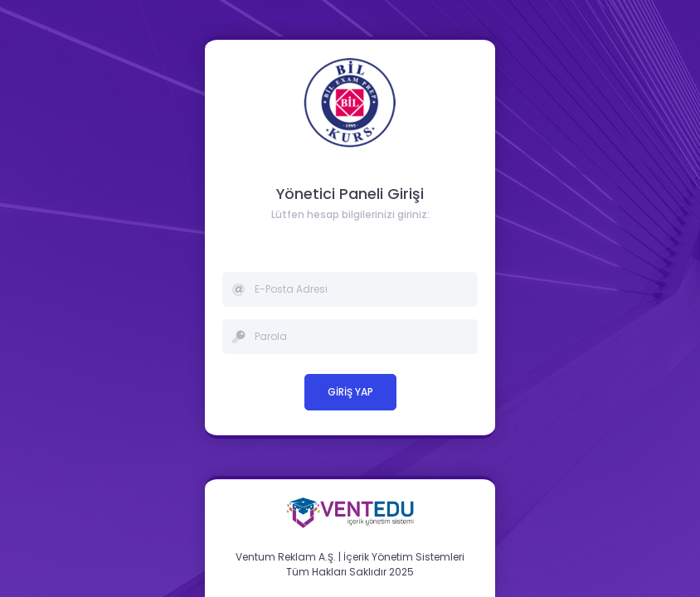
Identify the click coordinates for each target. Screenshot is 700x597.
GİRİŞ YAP (350, 392)
